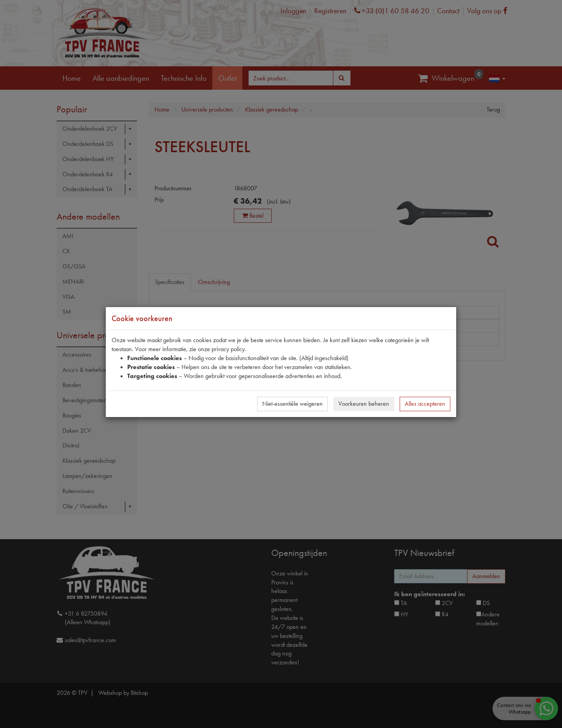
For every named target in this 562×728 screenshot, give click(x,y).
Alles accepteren (425, 404)
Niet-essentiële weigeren (293, 404)
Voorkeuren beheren (364, 404)
